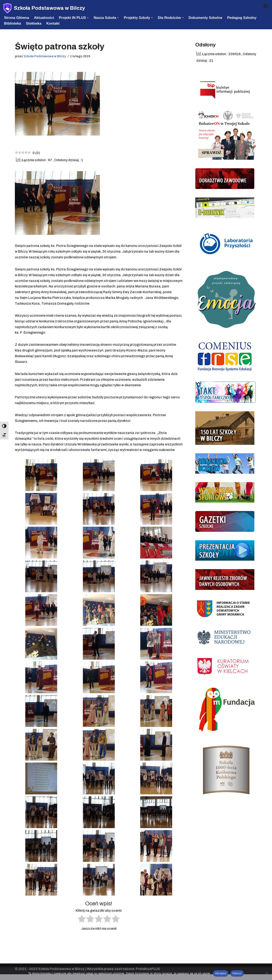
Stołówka (34, 23)
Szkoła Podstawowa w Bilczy (45, 56)
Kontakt (53, 23)
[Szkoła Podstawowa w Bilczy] (44, 8)
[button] (88, 18)
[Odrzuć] (267, 973)
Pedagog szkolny (243, 18)
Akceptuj (221, 973)
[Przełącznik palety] (266, 6)
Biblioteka (13, 23)
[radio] (82, 926)
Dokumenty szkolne (206, 18)
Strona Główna (17, 18)
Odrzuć (237, 973)
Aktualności (44, 18)
